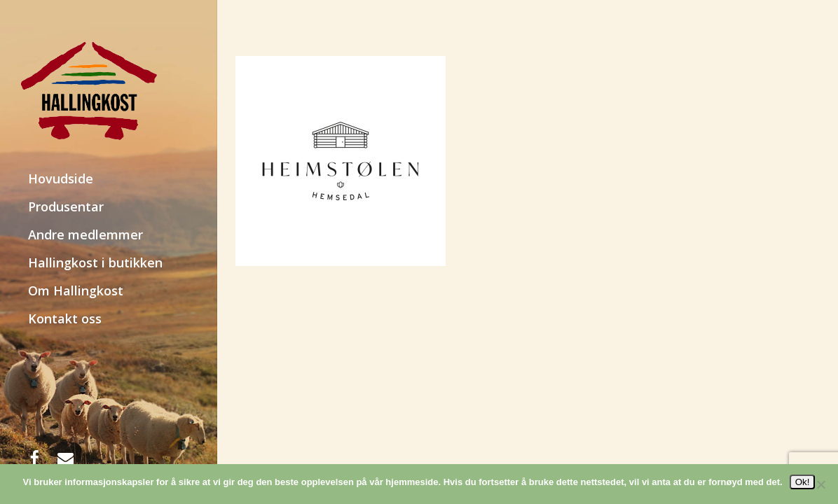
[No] (820, 484)
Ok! (803, 482)
